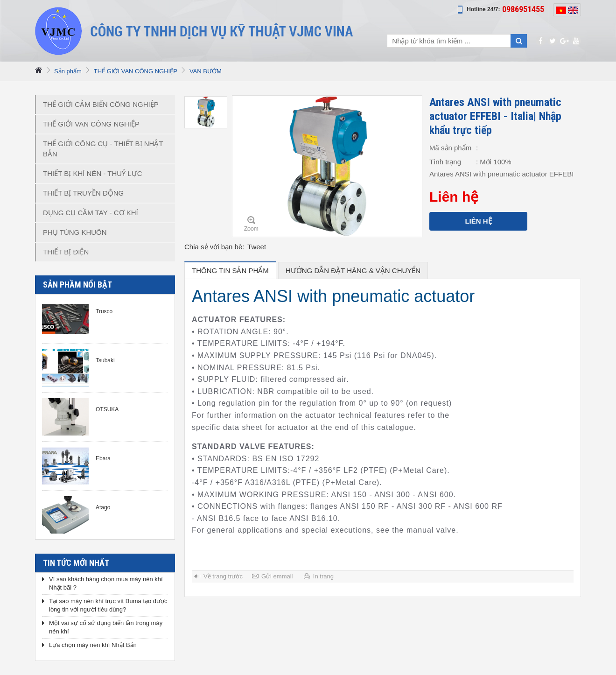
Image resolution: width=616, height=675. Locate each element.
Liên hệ (478, 221)
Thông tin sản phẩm (230, 271)
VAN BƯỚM (206, 71)
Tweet (257, 247)
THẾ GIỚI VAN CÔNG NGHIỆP (136, 71)
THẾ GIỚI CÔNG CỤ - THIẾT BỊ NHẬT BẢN (103, 149)
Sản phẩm (68, 71)
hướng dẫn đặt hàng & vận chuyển (353, 271)
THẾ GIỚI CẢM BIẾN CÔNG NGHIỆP (101, 104)
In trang (323, 576)
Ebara (103, 458)
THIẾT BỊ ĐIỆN (66, 252)
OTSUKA (107, 409)
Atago (103, 507)
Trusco (104, 311)
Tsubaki (105, 360)
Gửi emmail (277, 576)
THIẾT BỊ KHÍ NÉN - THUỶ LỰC (92, 173)
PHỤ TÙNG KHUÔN (75, 232)
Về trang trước (223, 576)
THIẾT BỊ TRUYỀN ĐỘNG (83, 193)
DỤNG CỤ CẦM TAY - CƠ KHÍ (91, 213)
